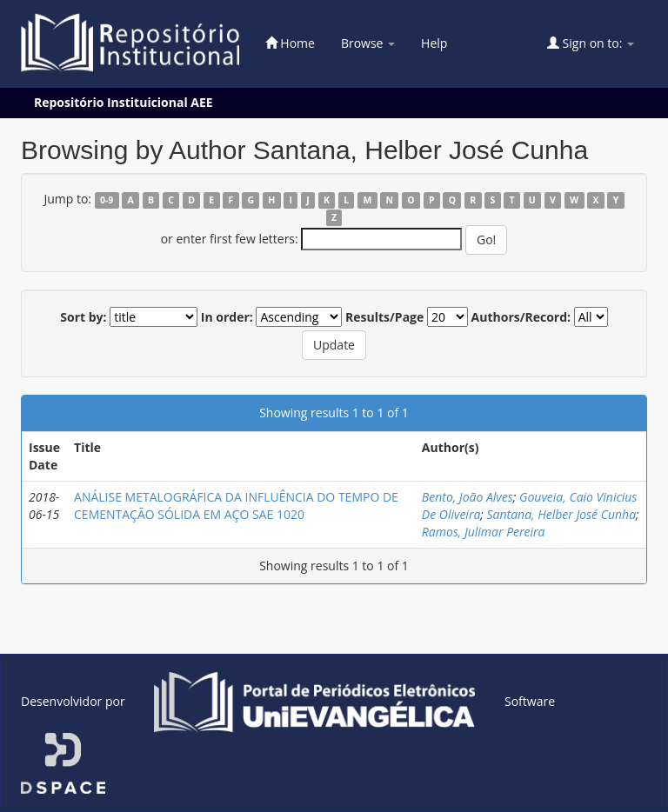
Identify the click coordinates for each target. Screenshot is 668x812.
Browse (368, 43)
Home (290, 43)
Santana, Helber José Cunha (562, 514)
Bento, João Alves (468, 497)
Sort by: (83, 317)
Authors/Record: (521, 317)
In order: (227, 317)
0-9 (107, 200)
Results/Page (384, 317)
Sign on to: (591, 43)
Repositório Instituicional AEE (124, 102)
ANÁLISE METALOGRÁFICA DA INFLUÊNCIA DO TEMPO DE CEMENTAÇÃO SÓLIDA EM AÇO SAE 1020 (236, 506)
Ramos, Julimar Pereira (484, 532)
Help (434, 43)
